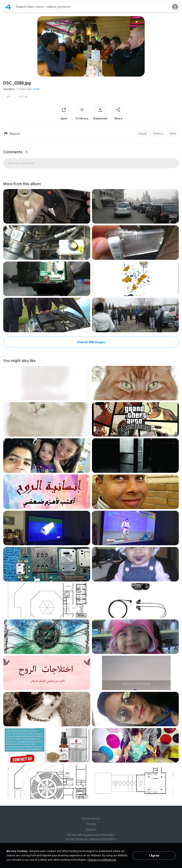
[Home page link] (8, 7)
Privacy (91, 824)
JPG (8, 97)
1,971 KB (23, 97)
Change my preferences (102, 860)
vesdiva (9, 89)
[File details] (47, 206)
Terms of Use (91, 819)
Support (91, 829)
